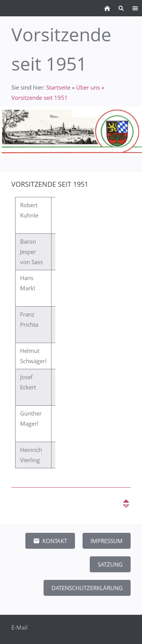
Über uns (88, 87)
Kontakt (50, 541)
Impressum (107, 541)
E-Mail (20, 627)
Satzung (110, 564)
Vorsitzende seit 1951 (40, 98)
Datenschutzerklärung (87, 588)
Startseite (58, 87)
